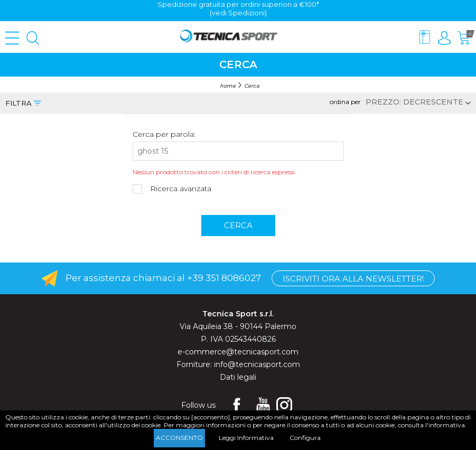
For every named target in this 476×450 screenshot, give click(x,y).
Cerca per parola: (164, 134)
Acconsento (179, 438)
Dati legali (238, 377)
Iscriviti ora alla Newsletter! (353, 279)
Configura (305, 438)
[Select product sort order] (417, 102)
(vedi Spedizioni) (238, 13)
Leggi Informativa (246, 438)
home (228, 86)
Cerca (252, 86)
